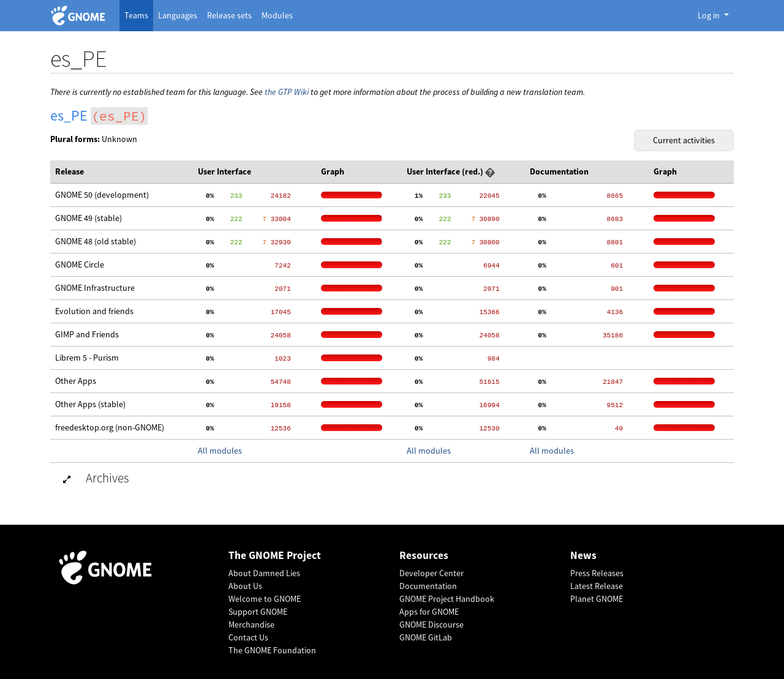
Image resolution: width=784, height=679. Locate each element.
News (583, 556)
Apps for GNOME (429, 612)
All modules (220, 451)
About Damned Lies (264, 573)
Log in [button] (710, 15)
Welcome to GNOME (265, 599)
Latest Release (597, 586)
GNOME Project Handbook (447, 599)
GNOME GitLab (426, 637)
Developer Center (432, 573)
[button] (490, 171)
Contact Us (248, 637)
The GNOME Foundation (272, 650)
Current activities (684, 140)
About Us (245, 586)
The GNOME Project (275, 556)
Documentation (428, 586)
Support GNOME (258, 612)
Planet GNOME (597, 599)
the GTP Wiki (287, 92)
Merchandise (251, 625)
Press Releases (597, 573)
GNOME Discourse (432, 625)
